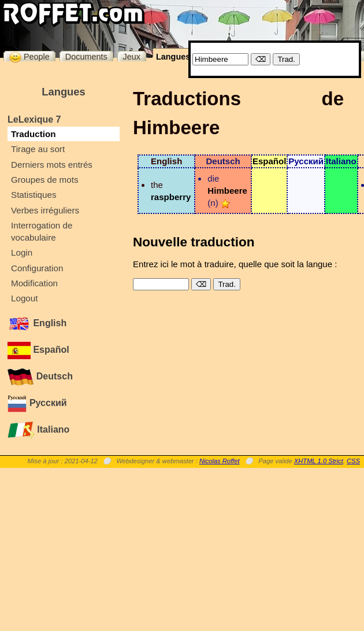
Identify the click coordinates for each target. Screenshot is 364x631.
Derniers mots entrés (52, 165)
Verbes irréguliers (45, 210)
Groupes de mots (45, 180)
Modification (34, 283)
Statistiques (34, 195)
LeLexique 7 (34, 119)
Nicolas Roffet (220, 461)
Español (38, 350)
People (29, 56)
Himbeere (227, 191)
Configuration (37, 268)
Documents (86, 57)
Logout (24, 298)
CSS (353, 461)
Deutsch (40, 376)
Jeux (132, 57)
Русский (37, 403)
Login (22, 252)
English (37, 323)
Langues (173, 57)
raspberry (171, 197)
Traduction (34, 134)
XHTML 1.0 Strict (319, 461)
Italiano (38, 429)
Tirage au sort (38, 149)
